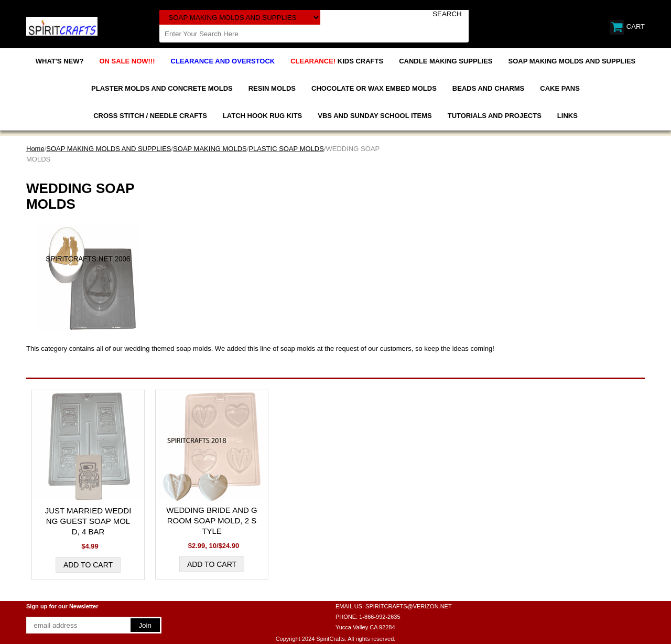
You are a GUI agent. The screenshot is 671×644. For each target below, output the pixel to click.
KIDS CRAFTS (337, 61)
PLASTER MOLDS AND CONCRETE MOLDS (162, 88)
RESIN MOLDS (272, 88)
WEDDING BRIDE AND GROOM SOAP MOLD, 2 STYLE (212, 520)
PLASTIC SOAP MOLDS (286, 149)
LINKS (567, 116)
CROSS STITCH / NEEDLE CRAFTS (150, 116)
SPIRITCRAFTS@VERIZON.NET (409, 606)
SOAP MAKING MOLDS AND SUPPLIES (572, 61)
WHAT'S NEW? (60, 61)
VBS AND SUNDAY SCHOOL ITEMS (375, 116)
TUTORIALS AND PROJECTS (495, 116)
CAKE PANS (560, 88)
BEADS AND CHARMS (488, 88)
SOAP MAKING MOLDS (210, 149)
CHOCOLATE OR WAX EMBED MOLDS (374, 88)
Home (35, 149)
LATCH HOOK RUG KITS (262, 116)
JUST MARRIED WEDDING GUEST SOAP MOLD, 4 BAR (88, 521)
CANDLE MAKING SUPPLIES (446, 61)
